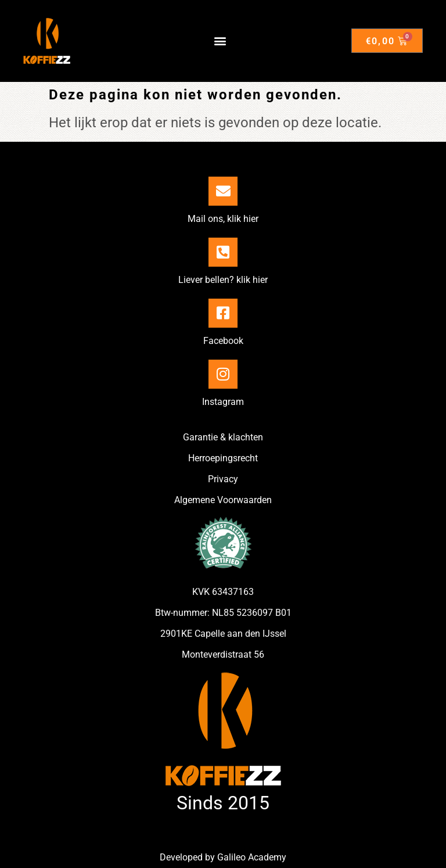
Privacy (223, 479)
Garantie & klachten (223, 437)
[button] (220, 41)
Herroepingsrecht (223, 458)
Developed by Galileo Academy (223, 857)
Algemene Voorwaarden (223, 500)
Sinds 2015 (223, 803)
